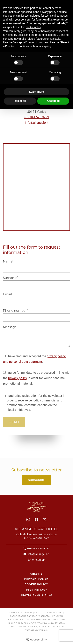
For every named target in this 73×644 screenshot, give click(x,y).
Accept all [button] (53, 101)
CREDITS (36, 574)
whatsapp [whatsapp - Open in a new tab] (38, 560)
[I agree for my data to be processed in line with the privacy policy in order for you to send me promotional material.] (4, 372)
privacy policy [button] (48, 12)
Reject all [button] (20, 101)
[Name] (36, 268)
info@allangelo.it (37, 123)
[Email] (36, 301)
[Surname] (36, 285)
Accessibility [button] (38, 640)
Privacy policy (36, 579)
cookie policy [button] (33, 27)
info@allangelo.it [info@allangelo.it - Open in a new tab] (38, 554)
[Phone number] (36, 318)
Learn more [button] (36, 92)
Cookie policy (36, 584)
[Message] (36, 339)
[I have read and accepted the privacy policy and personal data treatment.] (4, 356)
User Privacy (37, 590)
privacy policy (18, 378)
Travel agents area (36, 595)
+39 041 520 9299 (36, 117)
